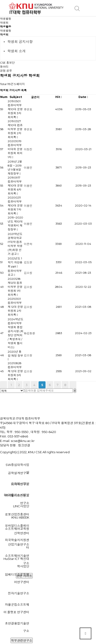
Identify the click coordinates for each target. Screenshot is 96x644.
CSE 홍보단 (7, 63)
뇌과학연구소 (20, 484)
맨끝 (73, 385)
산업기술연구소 (19, 544)
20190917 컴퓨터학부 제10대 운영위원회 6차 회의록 (15, 185)
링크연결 (24, 445)
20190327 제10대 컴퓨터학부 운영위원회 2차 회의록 (15, 129)
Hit (59, 97)
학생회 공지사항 (20, 42)
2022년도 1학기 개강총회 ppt (15, 262)
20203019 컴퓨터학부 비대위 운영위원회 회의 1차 (15, 149)
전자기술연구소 (19, 593)
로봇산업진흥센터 (17, 514)
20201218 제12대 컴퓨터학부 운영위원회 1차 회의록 (15, 287)
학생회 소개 (16, 51)
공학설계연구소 (19, 473)
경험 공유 (6, 71)
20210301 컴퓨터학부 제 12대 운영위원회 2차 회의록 (15, 307)
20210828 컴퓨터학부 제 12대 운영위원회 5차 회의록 (15, 371)
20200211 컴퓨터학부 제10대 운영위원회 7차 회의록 (15, 205)
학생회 (4, 35)
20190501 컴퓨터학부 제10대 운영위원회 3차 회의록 (15, 109)
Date (83, 97)
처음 (4, 385)
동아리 (4, 67)
